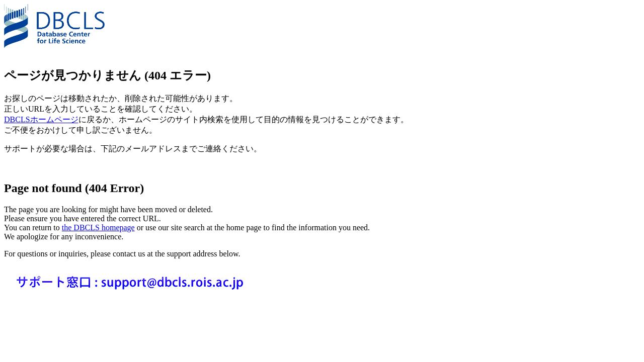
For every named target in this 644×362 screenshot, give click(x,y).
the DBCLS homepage (98, 228)
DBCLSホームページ (41, 119)
